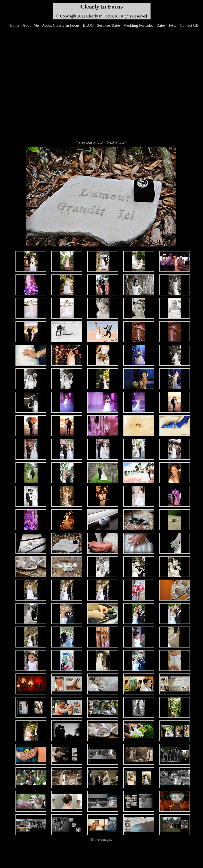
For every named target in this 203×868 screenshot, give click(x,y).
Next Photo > (117, 142)
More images (101, 839)
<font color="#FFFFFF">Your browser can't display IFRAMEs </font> (102, 28)
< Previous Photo (89, 142)
